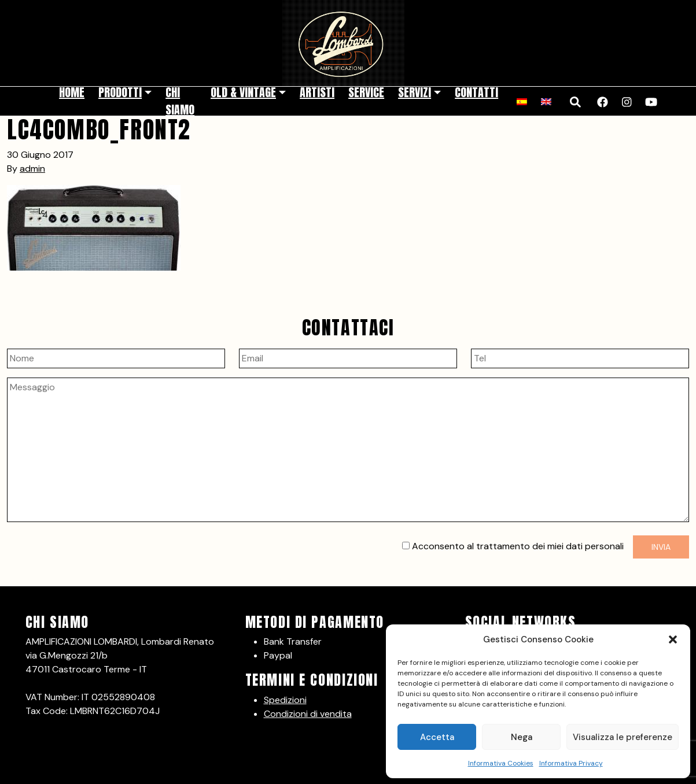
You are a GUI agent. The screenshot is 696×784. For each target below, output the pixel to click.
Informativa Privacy (571, 763)
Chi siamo (180, 101)
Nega (522, 737)
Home (72, 92)
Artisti (317, 92)
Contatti (476, 92)
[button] (673, 639)
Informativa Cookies (501, 763)
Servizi (415, 92)
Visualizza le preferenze (623, 737)
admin (32, 169)
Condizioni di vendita (308, 714)
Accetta (437, 737)
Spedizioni (285, 700)
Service (366, 92)
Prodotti (120, 92)
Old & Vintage (243, 92)
